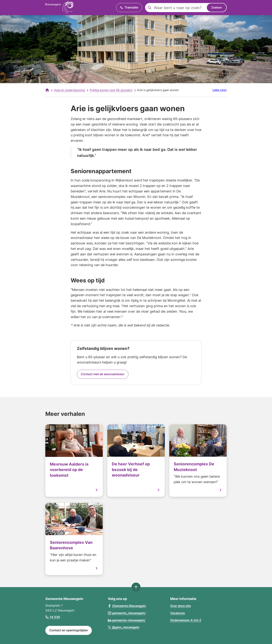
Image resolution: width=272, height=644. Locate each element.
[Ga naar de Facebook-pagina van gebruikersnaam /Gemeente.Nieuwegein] (127, 606)
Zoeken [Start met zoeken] (217, 7)
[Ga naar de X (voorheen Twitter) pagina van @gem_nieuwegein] (124, 627)
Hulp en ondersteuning (69, 90)
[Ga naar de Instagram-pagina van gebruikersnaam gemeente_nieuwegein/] (127, 613)
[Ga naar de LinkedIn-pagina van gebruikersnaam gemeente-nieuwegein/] (127, 620)
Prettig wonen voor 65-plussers (111, 90)
